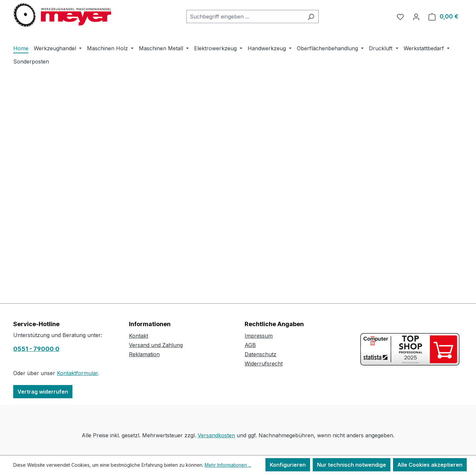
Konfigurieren (288, 465)
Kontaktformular (77, 373)
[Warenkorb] (443, 17)
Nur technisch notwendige (352, 465)
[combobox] (245, 17)
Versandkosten (216, 435)
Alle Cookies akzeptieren (430, 465)
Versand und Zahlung (156, 345)
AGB (250, 345)
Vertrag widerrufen (43, 392)
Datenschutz (260, 354)
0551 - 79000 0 (36, 349)
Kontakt (139, 336)
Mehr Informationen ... (228, 465)
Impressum (259, 336)
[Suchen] (311, 17)
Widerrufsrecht (264, 364)
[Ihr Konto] (416, 17)
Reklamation (144, 354)
